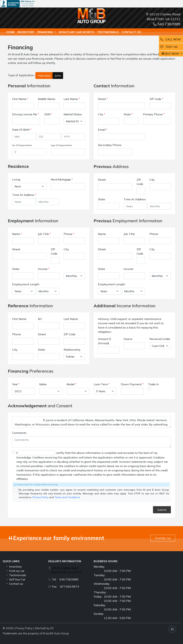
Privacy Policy (40, 497)
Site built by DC (44, 628)
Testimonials (16, 575)
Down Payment (131, 384)
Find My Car (163, 538)
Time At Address (23, 195)
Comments (19, 433)
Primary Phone (154, 114)
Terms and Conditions (67, 497)
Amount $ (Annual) (104, 341)
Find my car (15, 571)
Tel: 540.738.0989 (65, 579)
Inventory (26, 32)
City (102, 114)
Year (15, 384)
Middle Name (47, 99)
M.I (40, 319)
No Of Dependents (22, 145)
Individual (44, 76)
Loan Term (101, 384)
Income (43, 269)
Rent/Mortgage (61, 179)
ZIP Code (156, 99)
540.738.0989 (167, 24)
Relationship (72, 350)
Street (103, 99)
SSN (48, 114)
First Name (20, 99)
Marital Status (73, 114)
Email (103, 130)
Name (17, 234)
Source (128, 339)
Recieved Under (160, 339)
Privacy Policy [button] (24, 628)
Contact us (131, 32)
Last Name (72, 99)
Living (16, 179)
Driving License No (26, 114)
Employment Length (26, 284)
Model (71, 384)
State (128, 114)
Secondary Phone (110, 145)
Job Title (44, 234)
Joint (58, 76)
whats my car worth (76, 32)
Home (10, 32)
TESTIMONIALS (108, 32)
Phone (69, 234)
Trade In (153, 384)
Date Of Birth (22, 130)
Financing (45, 32)
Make (43, 384)
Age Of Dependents (61, 145)
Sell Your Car (15, 579)
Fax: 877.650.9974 (65, 587)
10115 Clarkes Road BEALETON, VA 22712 (66, 570)
